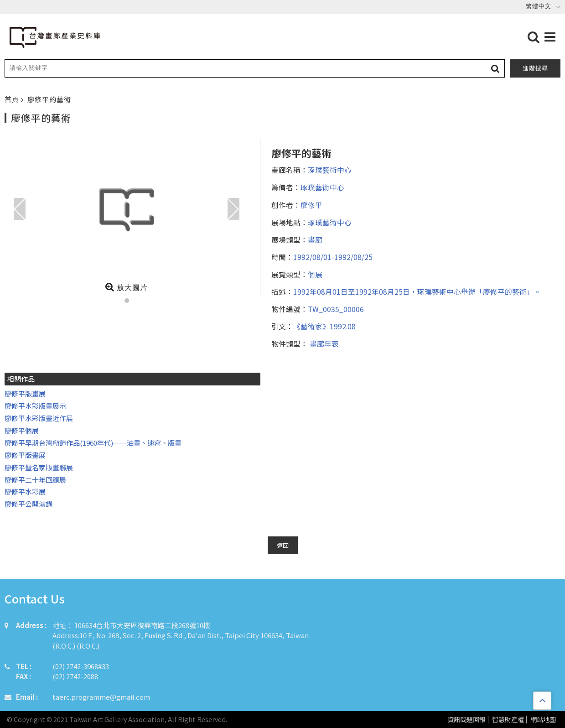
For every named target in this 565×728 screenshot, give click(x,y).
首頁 (13, 99)
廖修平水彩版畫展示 (35, 406)
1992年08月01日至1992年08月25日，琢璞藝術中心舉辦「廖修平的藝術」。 (417, 291)
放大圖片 (127, 287)
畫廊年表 (323, 343)
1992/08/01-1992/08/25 (333, 257)
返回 (283, 545)
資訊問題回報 (467, 720)
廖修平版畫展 (25, 393)
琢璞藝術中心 (330, 170)
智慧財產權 (508, 720)
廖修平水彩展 (25, 491)
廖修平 (311, 205)
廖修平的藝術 (49, 99)
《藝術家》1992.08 (324, 326)
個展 (315, 274)
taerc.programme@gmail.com (101, 697)
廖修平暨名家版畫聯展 (39, 467)
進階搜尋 (535, 68)
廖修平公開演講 (29, 504)
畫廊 (315, 239)
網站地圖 (543, 720)
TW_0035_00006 (336, 309)
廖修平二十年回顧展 (35, 480)
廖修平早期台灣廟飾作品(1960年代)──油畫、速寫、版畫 (93, 443)
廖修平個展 (22, 430)
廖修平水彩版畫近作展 (39, 418)
